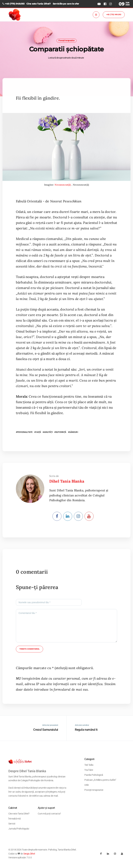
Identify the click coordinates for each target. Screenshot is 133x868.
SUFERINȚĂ (61, 432)
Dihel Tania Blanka (67, 481)
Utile (87, 785)
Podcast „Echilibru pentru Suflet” (100, 780)
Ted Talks (89, 765)
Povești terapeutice (66, 41)
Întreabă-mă (15, 819)
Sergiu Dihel (29, 854)
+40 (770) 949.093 (15, 4)
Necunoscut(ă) (63, 185)
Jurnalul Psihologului (19, 829)
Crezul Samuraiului (46, 730)
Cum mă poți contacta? (49, 814)
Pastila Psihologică (94, 775)
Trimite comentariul (29, 649)
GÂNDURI (74, 432)
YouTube (89, 770)
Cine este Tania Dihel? (39, 4)
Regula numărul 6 (86, 730)
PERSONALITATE (25, 432)
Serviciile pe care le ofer (66, 4)
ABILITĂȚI (48, 432)
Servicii (12, 824)
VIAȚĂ (38, 432)
